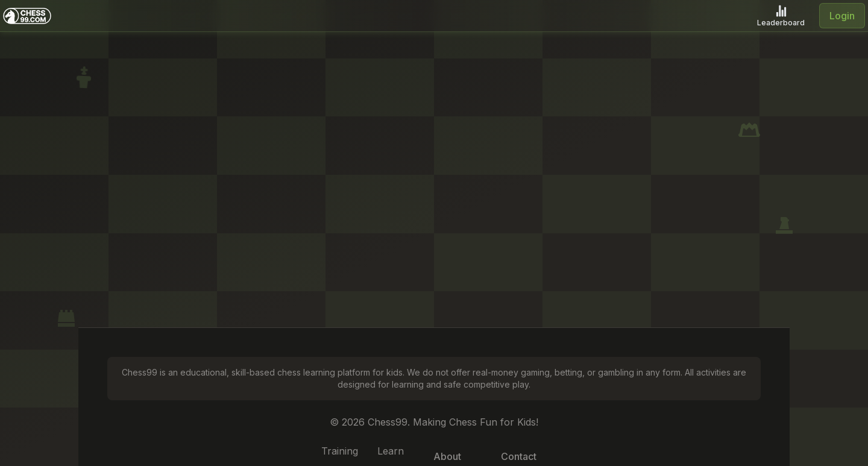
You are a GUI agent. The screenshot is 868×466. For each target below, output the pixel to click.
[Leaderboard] (781, 16)
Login (842, 16)
